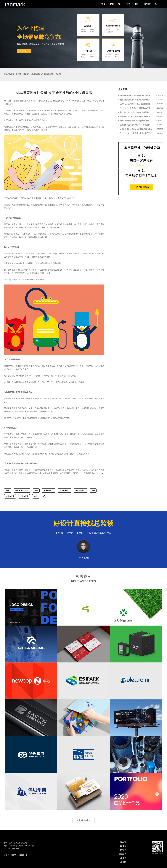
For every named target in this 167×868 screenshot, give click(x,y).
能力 (128, 4)
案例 (112, 4)
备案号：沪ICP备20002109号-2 (16, 855)
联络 (137, 4)
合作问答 (147, 4)
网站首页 (123, 842)
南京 (8, 490)
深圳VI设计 (10, 496)
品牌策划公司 (49, 490)
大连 (36, 490)
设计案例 (123, 846)
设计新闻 (123, 862)
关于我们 (123, 850)
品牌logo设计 (80, 490)
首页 (103, 4)
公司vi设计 (24, 496)
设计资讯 (18, 74)
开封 (93, 490)
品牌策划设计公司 (22, 490)
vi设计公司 (26, 74)
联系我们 (123, 854)
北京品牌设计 (64, 490)
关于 (120, 4)
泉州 (36, 496)
